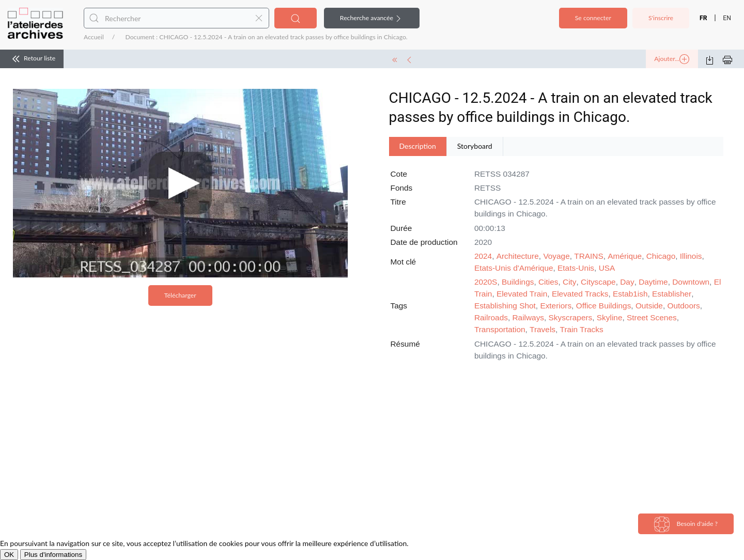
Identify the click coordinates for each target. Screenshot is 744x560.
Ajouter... (672, 59)
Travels (542, 329)
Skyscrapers (571, 317)
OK (9, 555)
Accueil (94, 37)
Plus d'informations (53, 555)
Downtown (691, 282)
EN (727, 18)
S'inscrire (661, 18)
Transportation (500, 329)
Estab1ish (630, 294)
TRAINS (588, 256)
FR (703, 18)
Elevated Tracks (580, 294)
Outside (649, 306)
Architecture (518, 256)
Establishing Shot (505, 306)
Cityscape (598, 282)
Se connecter (593, 18)
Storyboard (475, 146)
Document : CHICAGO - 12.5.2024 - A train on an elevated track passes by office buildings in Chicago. (266, 37)
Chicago (661, 256)
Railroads (491, 317)
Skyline (610, 317)
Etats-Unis (576, 268)
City (570, 282)
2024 (483, 256)
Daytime (653, 282)
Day (627, 282)
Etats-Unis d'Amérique (514, 268)
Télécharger (180, 295)
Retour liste (32, 59)
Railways (528, 317)
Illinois (691, 256)
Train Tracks (582, 329)
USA (607, 268)
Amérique (625, 256)
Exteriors (556, 306)
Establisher (672, 294)
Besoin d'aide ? (686, 524)
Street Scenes (652, 317)
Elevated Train (522, 294)
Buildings (518, 282)
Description (418, 146)
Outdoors (684, 306)
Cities (548, 282)
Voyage (556, 256)
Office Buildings (604, 306)
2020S (486, 282)
